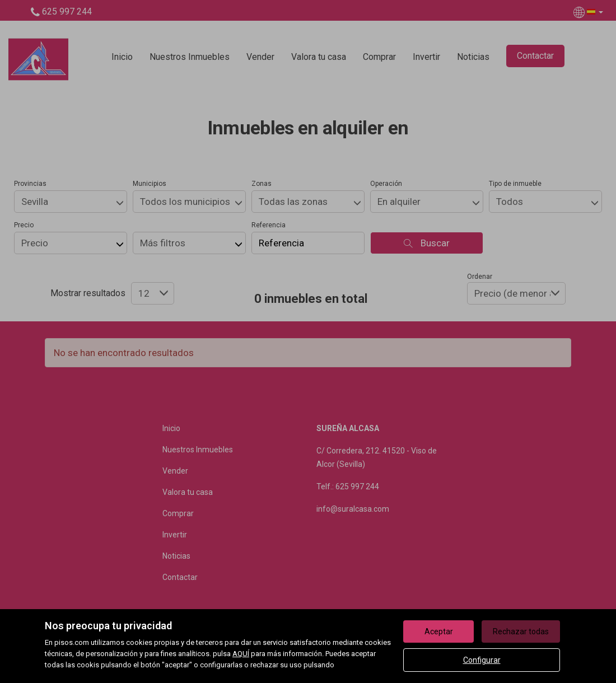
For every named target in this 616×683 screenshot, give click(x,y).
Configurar (482, 660)
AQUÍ (241, 654)
